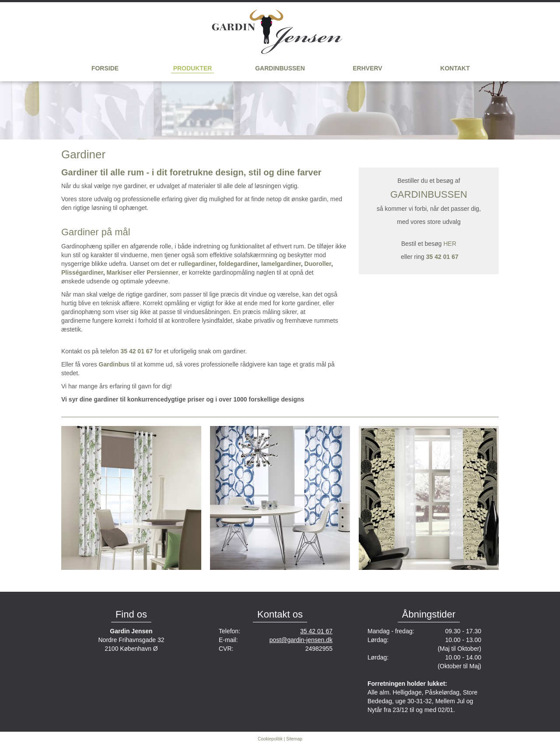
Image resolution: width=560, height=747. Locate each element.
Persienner (162, 272)
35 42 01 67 (316, 631)
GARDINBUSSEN (429, 194)
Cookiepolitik (270, 739)
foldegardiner (238, 264)
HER (450, 244)
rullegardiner (197, 264)
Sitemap (294, 739)
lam (266, 264)
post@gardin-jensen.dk (301, 640)
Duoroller (318, 264)
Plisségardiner (82, 272)
